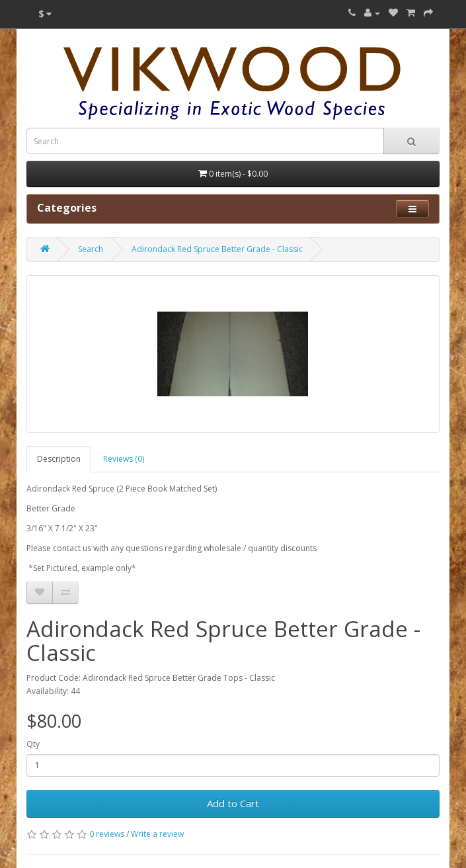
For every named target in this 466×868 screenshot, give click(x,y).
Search (91, 249)
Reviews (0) (124, 459)
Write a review (157, 834)
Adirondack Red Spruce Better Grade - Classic (217, 249)
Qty (33, 744)
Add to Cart (233, 803)
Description (59, 459)
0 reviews (107, 834)
